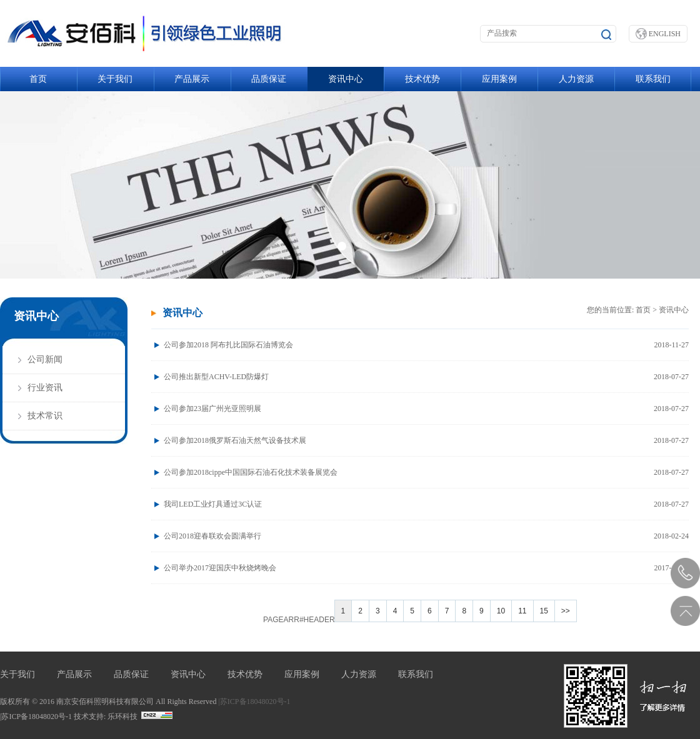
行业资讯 (45, 388)
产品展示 (192, 79)
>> (566, 611)
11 (522, 611)
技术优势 (422, 79)
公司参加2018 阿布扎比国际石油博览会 (426, 345)
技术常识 (45, 416)
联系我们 (653, 79)
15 (544, 611)
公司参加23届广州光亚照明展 (426, 409)
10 (501, 611)
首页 (38, 79)
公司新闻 (45, 360)
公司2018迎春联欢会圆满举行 (426, 536)
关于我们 (115, 79)
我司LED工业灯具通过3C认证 (426, 504)
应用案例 (499, 79)
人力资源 (576, 79)
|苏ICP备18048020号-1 (254, 702)
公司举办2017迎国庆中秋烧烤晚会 (426, 568)
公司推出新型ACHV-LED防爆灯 (426, 377)
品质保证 (269, 79)
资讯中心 (346, 79)
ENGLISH (658, 34)
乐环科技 (122, 717)
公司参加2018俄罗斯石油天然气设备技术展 (426, 440)
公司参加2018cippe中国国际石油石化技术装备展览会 (426, 472)
